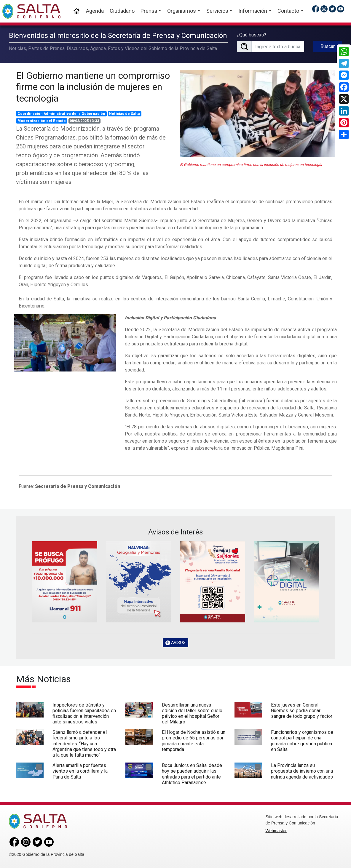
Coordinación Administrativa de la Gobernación (61, 114)
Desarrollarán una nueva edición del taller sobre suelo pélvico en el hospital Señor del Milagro (192, 714)
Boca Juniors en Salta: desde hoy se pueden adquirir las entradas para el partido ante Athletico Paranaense (192, 774)
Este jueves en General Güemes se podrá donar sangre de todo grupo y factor (302, 711)
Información (253, 11)
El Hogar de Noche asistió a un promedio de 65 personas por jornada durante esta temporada (194, 741)
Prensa (149, 11)
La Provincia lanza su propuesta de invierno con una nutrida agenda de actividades (302, 771)
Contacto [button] (288, 11)
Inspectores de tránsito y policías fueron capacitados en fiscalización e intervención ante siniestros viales (84, 714)
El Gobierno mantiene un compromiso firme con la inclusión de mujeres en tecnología (93, 87)
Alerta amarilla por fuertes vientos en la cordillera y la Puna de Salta (80, 771)
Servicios (217, 11)
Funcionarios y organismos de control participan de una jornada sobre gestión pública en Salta (302, 741)
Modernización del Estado (42, 121)
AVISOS (175, 643)
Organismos (182, 11)
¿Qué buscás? (252, 35)
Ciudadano (122, 11)
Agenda (95, 11)
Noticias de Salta (125, 114)
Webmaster (276, 831)
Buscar (328, 46)
